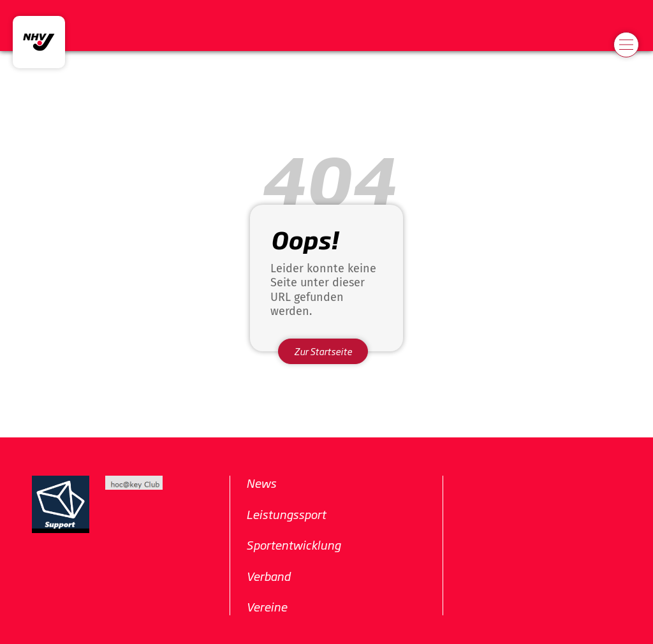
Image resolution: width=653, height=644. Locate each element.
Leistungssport (286, 514)
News (261, 483)
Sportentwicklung (293, 545)
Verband (268, 576)
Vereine (267, 606)
